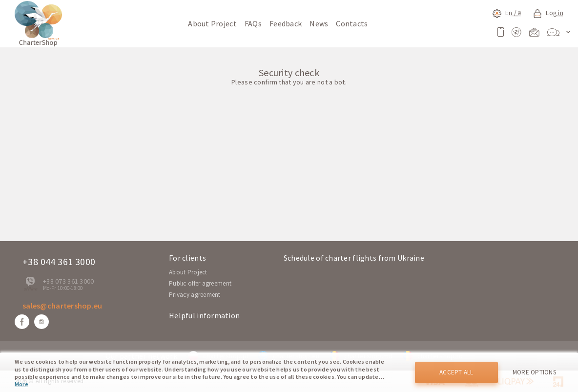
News (319, 23)
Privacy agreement (195, 295)
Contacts (352, 23)
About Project (212, 23)
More (21, 384)
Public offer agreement (200, 283)
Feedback (286, 23)
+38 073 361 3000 (68, 281)
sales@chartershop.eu (62, 306)
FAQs (253, 23)
